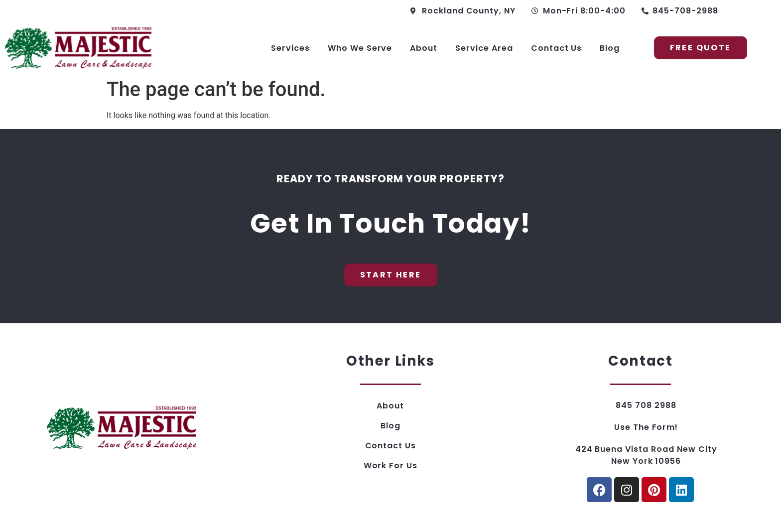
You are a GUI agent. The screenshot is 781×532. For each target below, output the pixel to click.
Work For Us (391, 465)
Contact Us (557, 48)
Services (290, 48)
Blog (610, 48)
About (424, 48)
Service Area (484, 48)
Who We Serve (360, 48)
